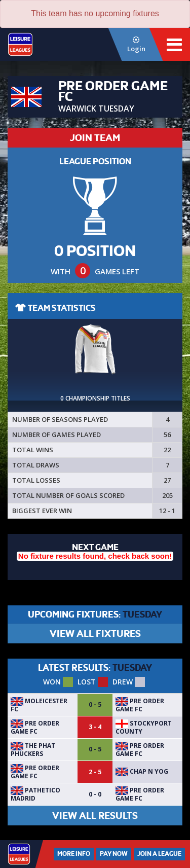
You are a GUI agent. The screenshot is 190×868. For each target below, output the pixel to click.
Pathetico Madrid (35, 794)
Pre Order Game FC (140, 705)
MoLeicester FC (39, 705)
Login (136, 45)
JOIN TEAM (95, 138)
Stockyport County (144, 727)
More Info (74, 854)
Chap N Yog (142, 771)
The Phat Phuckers (33, 750)
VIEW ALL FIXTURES (95, 634)
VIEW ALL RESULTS (95, 816)
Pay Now (114, 854)
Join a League (159, 854)
